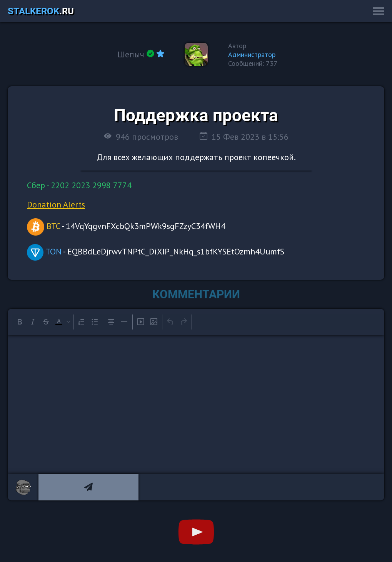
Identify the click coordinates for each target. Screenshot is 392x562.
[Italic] (33, 322)
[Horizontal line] (124, 322)
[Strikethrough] (46, 322)
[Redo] (183, 322)
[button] (62, 322)
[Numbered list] (82, 322)
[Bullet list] (95, 322)
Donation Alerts (56, 204)
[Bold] (20, 322)
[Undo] (170, 322)
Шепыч (131, 54)
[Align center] (111, 322)
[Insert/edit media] (141, 322)
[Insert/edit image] (154, 322)
